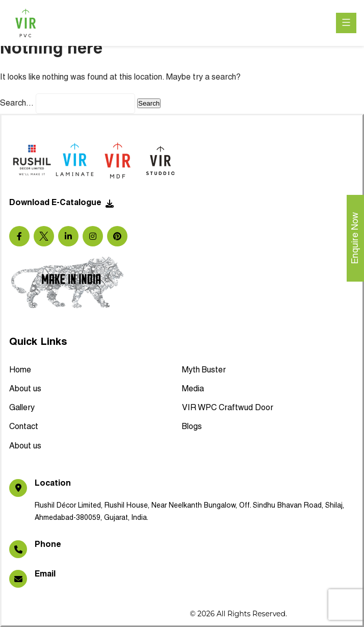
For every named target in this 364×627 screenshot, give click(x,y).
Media (193, 389)
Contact (24, 427)
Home (20, 370)
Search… (17, 104)
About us (25, 389)
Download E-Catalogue (61, 204)
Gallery (22, 408)
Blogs (192, 427)
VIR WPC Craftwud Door (228, 408)
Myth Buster (204, 370)
